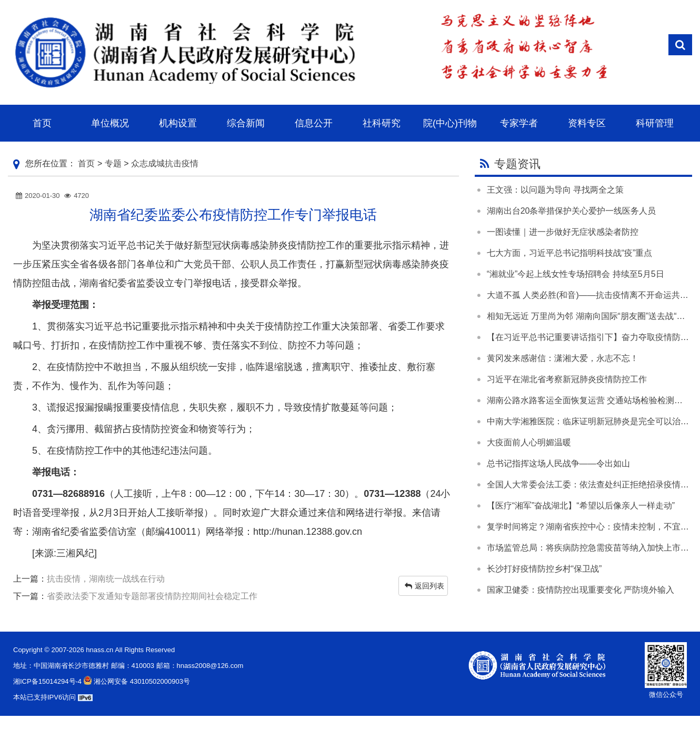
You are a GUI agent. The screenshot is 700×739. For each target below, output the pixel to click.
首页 (86, 163)
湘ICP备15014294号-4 (47, 681)
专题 (113, 163)
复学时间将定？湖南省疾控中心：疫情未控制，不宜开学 (592, 527)
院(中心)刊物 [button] (450, 123)
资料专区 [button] (587, 123)
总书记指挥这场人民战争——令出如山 (558, 463)
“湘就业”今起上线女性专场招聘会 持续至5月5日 (576, 274)
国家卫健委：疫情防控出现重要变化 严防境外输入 (581, 590)
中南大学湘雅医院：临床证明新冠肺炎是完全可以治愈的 (592, 421)
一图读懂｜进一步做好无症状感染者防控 (563, 232)
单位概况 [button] (110, 123)
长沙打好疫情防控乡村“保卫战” (544, 569)
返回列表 (424, 586)
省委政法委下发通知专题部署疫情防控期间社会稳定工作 (152, 596)
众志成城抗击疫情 (165, 163)
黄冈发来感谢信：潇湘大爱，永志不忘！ (563, 358)
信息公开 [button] (314, 123)
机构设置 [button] (178, 123)
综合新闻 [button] (246, 123)
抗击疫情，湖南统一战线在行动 (106, 579)
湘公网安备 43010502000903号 (136, 681)
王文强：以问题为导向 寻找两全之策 (555, 190)
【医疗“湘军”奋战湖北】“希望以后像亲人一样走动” (581, 506)
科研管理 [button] (655, 123)
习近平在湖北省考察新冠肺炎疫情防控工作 (567, 379)
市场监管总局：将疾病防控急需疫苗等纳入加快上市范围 (592, 548)
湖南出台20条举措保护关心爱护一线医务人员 (572, 211)
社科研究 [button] (382, 123)
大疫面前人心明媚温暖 (529, 442)
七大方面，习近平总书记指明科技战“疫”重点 (570, 253)
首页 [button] (42, 123)
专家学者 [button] (519, 123)
